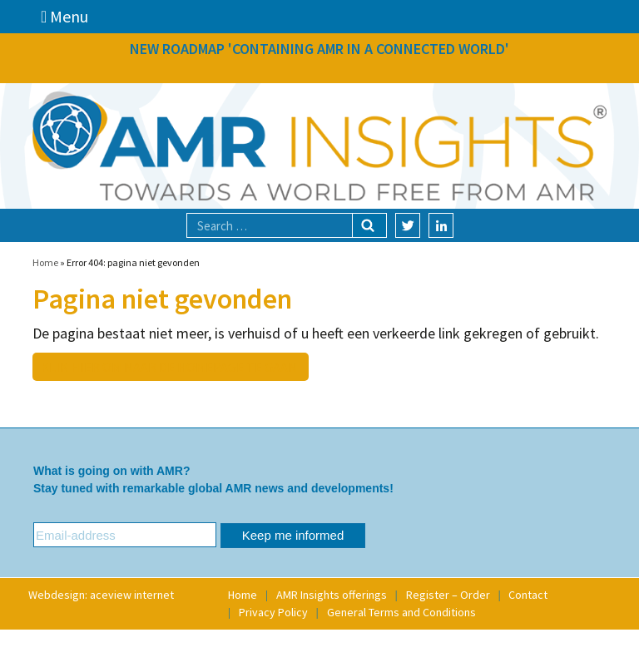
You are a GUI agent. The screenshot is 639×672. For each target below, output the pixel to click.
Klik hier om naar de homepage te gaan (169, 367)
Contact (528, 595)
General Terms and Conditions (401, 612)
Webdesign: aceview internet (101, 595)
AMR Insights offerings (332, 595)
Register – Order (448, 595)
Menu (64, 16)
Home (45, 262)
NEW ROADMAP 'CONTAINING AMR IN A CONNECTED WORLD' (319, 49)
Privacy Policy (273, 612)
